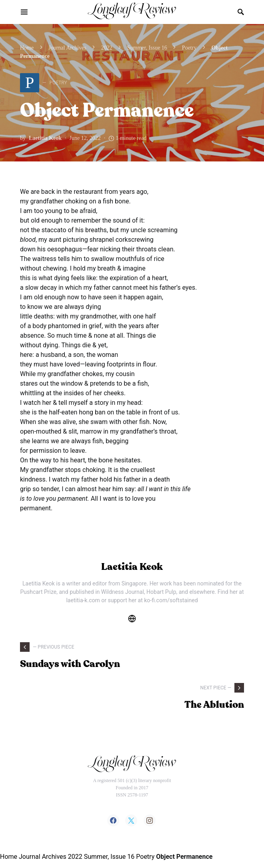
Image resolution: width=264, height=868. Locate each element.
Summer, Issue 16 (147, 48)
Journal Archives (67, 48)
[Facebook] (113, 820)
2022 (107, 48)
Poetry (189, 48)
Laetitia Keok (45, 138)
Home (27, 48)
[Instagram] (150, 820)
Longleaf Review (132, 12)
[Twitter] (131, 820)
